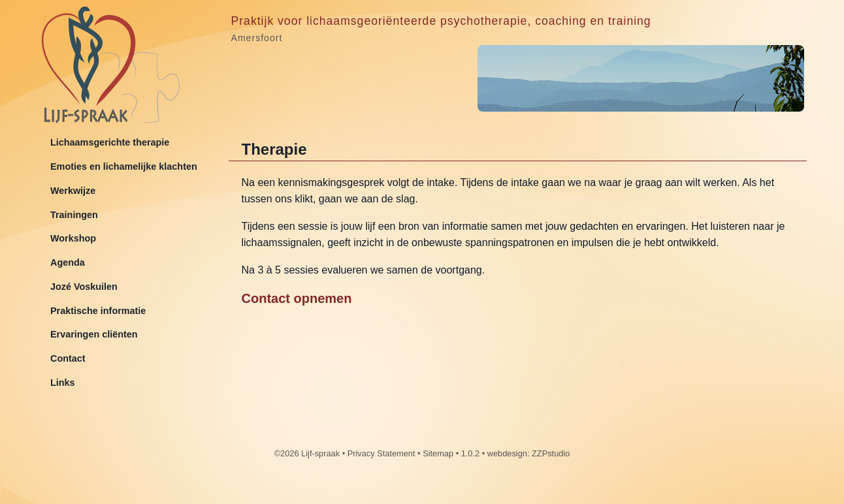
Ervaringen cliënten (94, 334)
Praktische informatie (98, 311)
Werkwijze (73, 191)
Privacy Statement (381, 453)
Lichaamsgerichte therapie (110, 142)
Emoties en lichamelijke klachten (124, 166)
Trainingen (74, 215)
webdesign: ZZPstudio (529, 453)
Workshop (73, 238)
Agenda (68, 262)
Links (63, 383)
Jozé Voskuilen (84, 287)
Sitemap (438, 453)
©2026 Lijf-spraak (307, 453)
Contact (68, 358)
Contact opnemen (297, 298)
